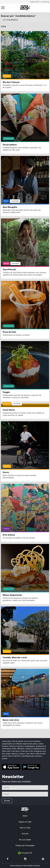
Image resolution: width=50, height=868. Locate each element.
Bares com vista (11, 720)
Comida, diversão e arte (15, 658)
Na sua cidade (25, 840)
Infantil (6, 263)
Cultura (6, 529)
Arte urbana (9, 535)
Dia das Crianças (11, 82)
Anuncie (25, 834)
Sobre (25, 816)
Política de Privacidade (25, 846)
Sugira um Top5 (25, 822)
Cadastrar (45, 2)
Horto (6, 472)
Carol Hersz (9, 410)
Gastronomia (8, 138)
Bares (6, 201)
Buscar (47, 8)
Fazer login (34, 2)
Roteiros (7, 76)
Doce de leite (9, 332)
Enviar (7, 801)
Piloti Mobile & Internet (32, 866)
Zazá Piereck (9, 270)
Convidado (15, 201)
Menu (3, 8)
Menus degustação (12, 595)
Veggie (6, 392)
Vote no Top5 (25, 828)
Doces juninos (10, 145)
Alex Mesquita (10, 207)
